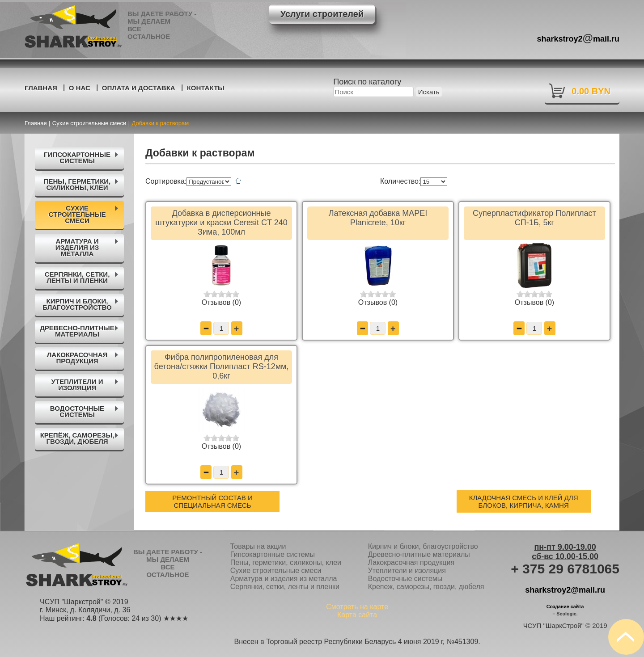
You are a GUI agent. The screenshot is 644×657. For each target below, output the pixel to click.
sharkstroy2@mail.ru (565, 590)
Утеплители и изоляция (407, 571)
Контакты (206, 88)
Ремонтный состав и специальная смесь (212, 501)
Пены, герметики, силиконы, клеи (286, 562)
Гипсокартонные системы (273, 554)
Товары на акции (258, 546)
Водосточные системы (405, 579)
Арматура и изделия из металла (284, 579)
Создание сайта (565, 606)
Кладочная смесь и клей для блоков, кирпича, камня (524, 501)
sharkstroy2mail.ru (578, 38)
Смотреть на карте (357, 607)
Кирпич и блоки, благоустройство (423, 546)
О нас (80, 88)
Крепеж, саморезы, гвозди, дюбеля (426, 587)
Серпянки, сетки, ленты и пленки (285, 587)
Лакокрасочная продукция (411, 562)
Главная (41, 88)
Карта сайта (357, 615)
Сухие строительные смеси (276, 571)
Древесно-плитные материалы (419, 554)
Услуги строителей (322, 14)
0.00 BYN (591, 91)
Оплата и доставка (139, 88)
